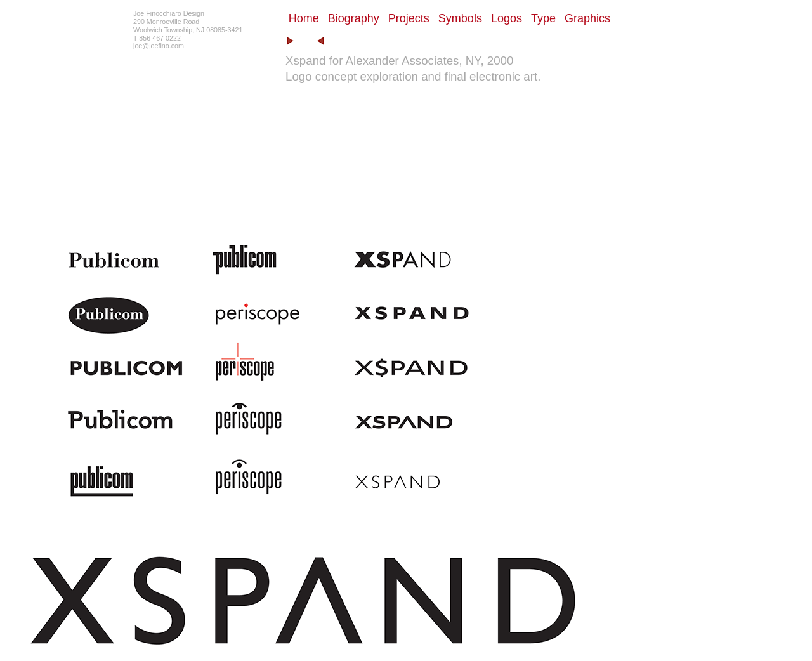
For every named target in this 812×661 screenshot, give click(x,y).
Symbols (460, 18)
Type (543, 18)
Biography (354, 18)
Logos (507, 18)
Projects (409, 18)
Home (304, 18)
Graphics (587, 18)
